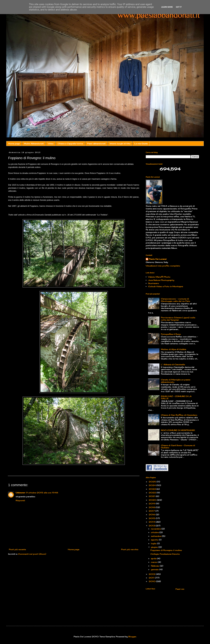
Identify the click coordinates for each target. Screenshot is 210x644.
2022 (153, 493)
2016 (152, 515)
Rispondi (20, 500)
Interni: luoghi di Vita (120, 144)
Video (51, 144)
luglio (154, 543)
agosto (155, 540)
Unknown (20, 493)
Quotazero (154, 283)
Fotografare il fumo (171, 334)
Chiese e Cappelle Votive (70, 144)
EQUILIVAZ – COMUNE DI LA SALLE (176, 397)
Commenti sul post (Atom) (32, 554)
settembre (156, 536)
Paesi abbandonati (96, 144)
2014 (152, 522)
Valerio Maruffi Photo (159, 277)
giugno (155, 547)
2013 (152, 526)
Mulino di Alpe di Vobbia (173, 349)
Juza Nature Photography (161, 280)
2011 (152, 578)
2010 (152, 581)
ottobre (155, 532)
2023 (153, 489)
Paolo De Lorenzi (158, 259)
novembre (156, 529)
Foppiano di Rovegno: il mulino (166, 550)
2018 (152, 507)
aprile (154, 558)
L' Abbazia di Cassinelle (173, 364)
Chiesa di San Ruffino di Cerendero (179, 415)
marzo (154, 562)
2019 (152, 504)
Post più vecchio (130, 549)
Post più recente (17, 549)
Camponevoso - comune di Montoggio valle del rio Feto (176, 300)
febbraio (155, 566)
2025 (153, 482)
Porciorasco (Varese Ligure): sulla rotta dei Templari (178, 319)
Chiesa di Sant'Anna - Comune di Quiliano (178, 446)
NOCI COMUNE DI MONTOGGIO (178, 430)
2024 (153, 485)
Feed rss (180, 589)
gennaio (155, 569)
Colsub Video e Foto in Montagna (165, 286)
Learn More (167, 7)
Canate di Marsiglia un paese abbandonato (176, 381)
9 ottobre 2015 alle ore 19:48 (42, 493)
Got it (179, 7)
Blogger (132, 637)
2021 (152, 496)
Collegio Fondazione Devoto (165, 554)
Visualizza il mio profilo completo (163, 266)
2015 (152, 518)
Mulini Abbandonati (34, 144)
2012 (152, 574)
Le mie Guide (141, 144)
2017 (152, 511)
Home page (14, 144)
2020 (153, 500)
